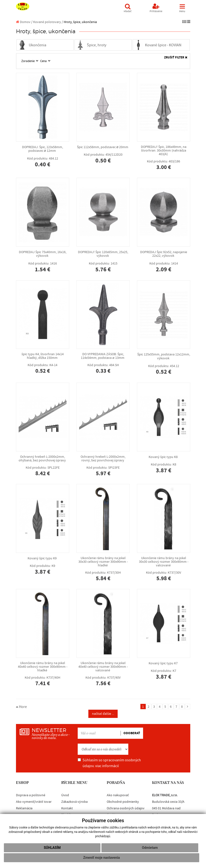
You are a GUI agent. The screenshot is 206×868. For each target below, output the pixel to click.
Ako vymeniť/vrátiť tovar (34, 802)
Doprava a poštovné (31, 795)
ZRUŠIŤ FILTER (176, 58)
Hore (21, 707)
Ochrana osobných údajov (126, 808)
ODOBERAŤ (132, 733)
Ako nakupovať (118, 795)
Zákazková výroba (74, 802)
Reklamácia (24, 808)
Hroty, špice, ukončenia (80, 22)
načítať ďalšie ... (103, 714)
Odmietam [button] (150, 848)
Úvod (65, 795)
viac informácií (107, 766)
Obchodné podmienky (123, 802)
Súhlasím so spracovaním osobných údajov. (109, 763)
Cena (44, 61)
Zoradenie (28, 61)
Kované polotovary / (48, 22)
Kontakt (67, 808)
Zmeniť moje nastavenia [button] (102, 858)
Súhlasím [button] (52, 848)
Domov (23, 22)
